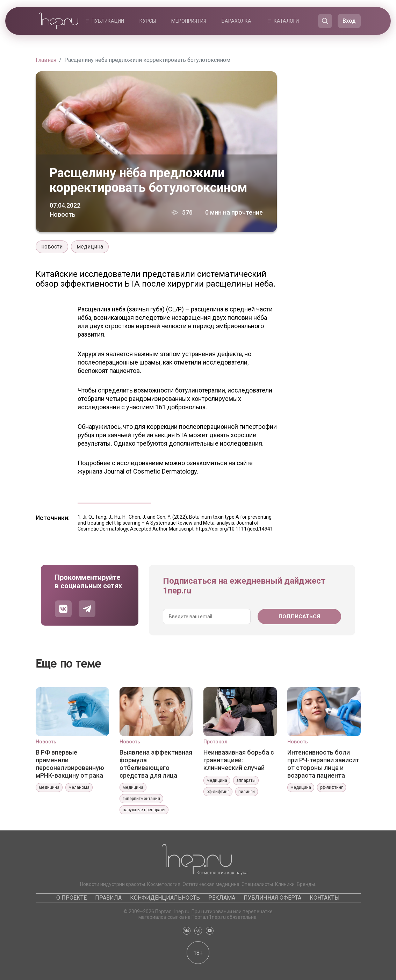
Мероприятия (189, 21)
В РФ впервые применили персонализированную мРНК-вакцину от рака (70, 764)
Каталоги (286, 21)
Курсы (148, 21)
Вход (349, 21)
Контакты (325, 898)
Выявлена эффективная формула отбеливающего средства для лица (156, 764)
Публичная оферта (272, 898)
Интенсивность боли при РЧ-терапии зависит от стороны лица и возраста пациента (323, 764)
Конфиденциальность (165, 898)
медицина (90, 247)
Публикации (108, 21)
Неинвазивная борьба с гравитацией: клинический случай (239, 760)
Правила (108, 898)
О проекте (71, 898)
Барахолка (236, 21)
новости (52, 247)
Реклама (222, 898)
